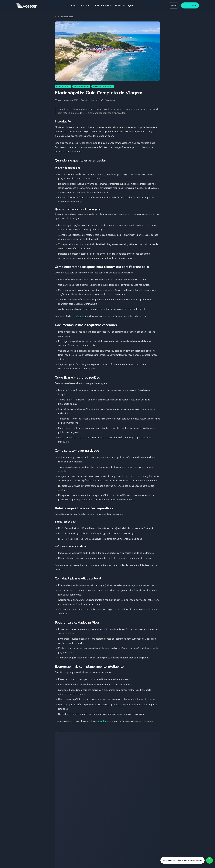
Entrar (174, 5)
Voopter (80, 316)
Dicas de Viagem (102, 5)
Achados (85, 5)
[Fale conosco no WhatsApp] (187, 860)
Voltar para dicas (64, 17)
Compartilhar (108, 100)
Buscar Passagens (125, 5)
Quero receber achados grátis (108, 777)
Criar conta (190, 5)
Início (73, 5)
